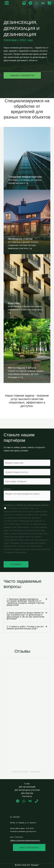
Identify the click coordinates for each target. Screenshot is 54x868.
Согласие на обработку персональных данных (27, 505)
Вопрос (7, 489)
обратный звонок (29, 847)
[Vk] (30, 801)
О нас (27, 784)
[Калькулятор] (24, 3)
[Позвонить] (49, 3)
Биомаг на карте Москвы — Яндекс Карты (26, 772)
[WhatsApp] (37, 3)
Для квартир (27, 793)
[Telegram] (30, 3)
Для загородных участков (27, 790)
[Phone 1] (36, 801)
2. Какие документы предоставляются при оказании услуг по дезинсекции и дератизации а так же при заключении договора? (25, 616)
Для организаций (27, 787)
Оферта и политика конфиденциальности (25, 840)
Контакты (27, 796)
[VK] (43, 3)
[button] (27, 602)
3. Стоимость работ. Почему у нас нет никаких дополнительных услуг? (25, 628)
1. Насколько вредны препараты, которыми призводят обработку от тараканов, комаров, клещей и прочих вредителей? (25, 602)
